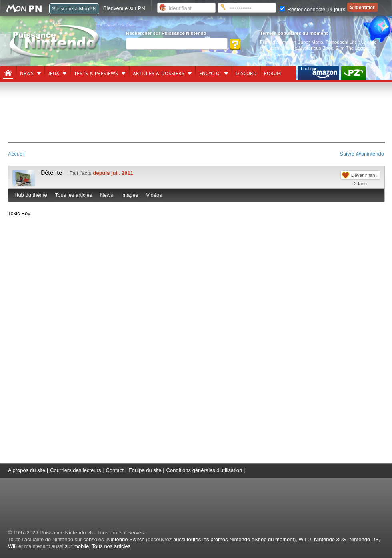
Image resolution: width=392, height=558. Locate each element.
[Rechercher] (177, 44)
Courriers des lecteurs (75, 470)
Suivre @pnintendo (362, 154)
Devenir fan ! (364, 175)
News (27, 74)
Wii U (305, 539)
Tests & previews (96, 74)
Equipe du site (145, 470)
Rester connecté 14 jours (312, 9)
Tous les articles (74, 195)
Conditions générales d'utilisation (204, 470)
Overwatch (286, 54)
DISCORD (246, 74)
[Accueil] (8, 73)
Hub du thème (31, 195)
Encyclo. (210, 74)
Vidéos (154, 195)
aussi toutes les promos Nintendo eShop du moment (234, 539)
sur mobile (77, 546)
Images (130, 195)
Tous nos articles (111, 546)
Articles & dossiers (159, 74)
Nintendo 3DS (330, 539)
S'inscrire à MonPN (74, 9)
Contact (115, 470)
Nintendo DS (364, 539)
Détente (51, 173)
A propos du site (27, 470)
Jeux (54, 74)
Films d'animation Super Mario (291, 42)
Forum (272, 74)
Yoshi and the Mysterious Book (301, 48)
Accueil (16, 154)
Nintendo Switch (126, 539)
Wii (12, 546)
